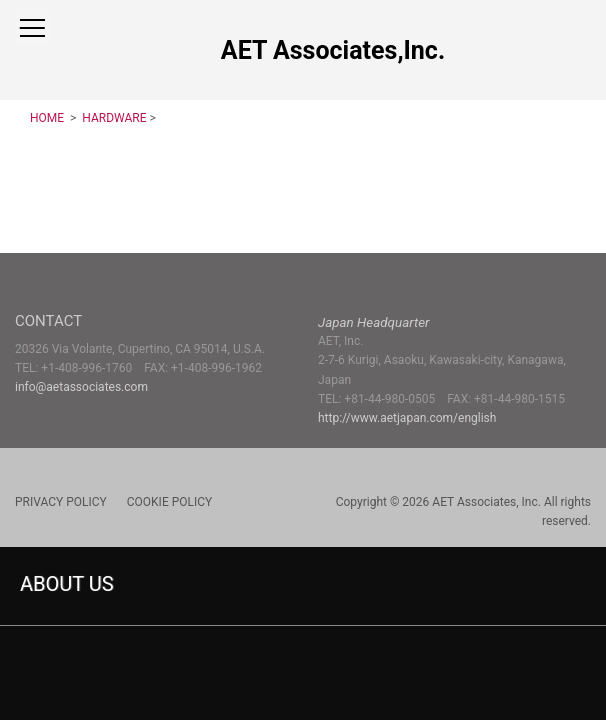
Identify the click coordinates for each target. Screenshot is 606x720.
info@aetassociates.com (81, 387)
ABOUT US (67, 584)
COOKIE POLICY (169, 502)
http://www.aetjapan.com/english (407, 418)
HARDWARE (112, 118)
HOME (48, 118)
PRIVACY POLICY (61, 502)
